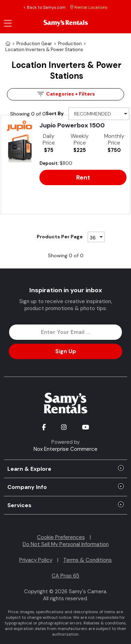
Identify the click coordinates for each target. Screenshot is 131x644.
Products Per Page (60, 237)
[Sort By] (99, 114)
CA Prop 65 (65, 576)
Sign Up (66, 351)
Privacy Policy (36, 560)
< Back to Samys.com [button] (45, 7)
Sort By (55, 113)
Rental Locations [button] (89, 7)
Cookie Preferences (61, 537)
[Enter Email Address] (65, 332)
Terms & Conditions (88, 560)
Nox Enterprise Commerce (65, 449)
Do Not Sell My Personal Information (66, 544)
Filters (66, 94)
